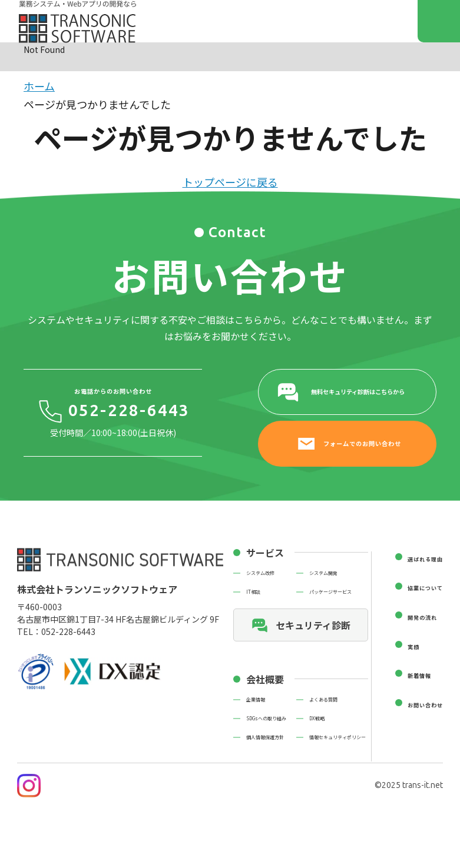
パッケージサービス (330, 592)
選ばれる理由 (425, 559)
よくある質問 (323, 700)
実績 (413, 647)
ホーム (39, 86)
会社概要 (265, 679)
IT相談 (253, 592)
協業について (425, 588)
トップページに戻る (230, 182)
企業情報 (256, 700)
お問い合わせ (425, 705)
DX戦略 (317, 719)
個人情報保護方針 (265, 737)
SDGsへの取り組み (266, 719)
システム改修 (260, 573)
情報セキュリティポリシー (337, 737)
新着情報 (419, 676)
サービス (265, 553)
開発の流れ (422, 617)
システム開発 (323, 573)
